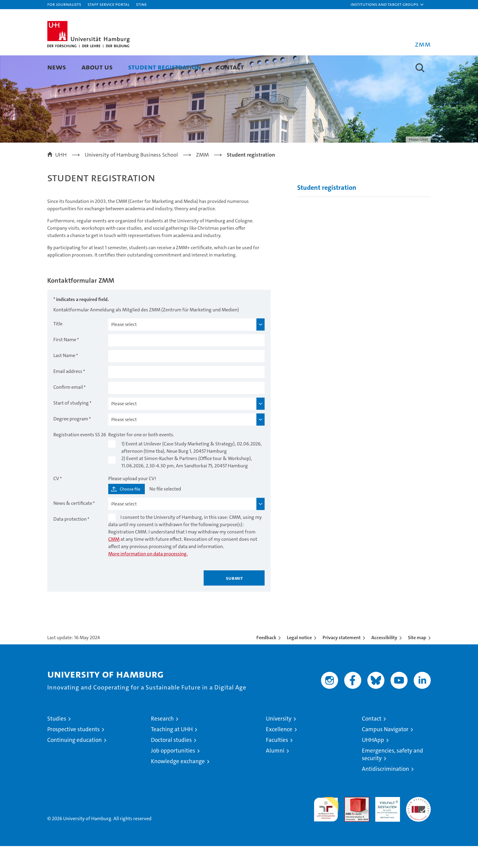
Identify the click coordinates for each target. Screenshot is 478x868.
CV (56, 500)
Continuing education (75, 762)
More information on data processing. (148, 576)
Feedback (266, 659)
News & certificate (73, 525)
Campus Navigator (385, 751)
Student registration (165, 67)
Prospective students (73, 751)
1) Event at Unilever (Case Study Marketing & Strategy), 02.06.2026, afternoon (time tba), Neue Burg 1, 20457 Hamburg (192, 469)
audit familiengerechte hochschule (326, 829)
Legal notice (299, 659)
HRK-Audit (386, 822)
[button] (387, 5)
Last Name (64, 377)
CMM (114, 561)
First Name (65, 361)
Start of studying (71, 425)
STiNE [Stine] (141, 4)
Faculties (277, 762)
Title (58, 346)
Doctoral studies (171, 762)
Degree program (71, 441)
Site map (417, 659)
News (57, 67)
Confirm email (68, 409)
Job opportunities (173, 772)
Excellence (279, 751)
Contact (230, 67)
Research (162, 740)
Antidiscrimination (385, 791)
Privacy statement (342, 659)
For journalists (64, 4)
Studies (57, 740)
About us (97, 67)
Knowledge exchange (178, 783)
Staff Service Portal (109, 4)
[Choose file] (127, 511)
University (279, 740)
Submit (234, 600)
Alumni (275, 772)
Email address (68, 393)
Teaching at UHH (172, 751)
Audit (350, 822)
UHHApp (373, 762)
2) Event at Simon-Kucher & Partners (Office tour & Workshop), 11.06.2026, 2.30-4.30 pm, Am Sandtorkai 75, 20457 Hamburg (187, 484)
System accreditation (418, 825)
